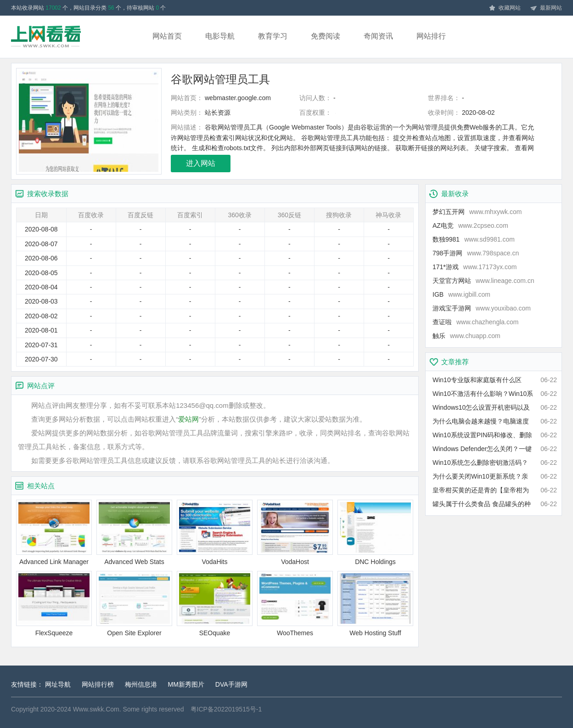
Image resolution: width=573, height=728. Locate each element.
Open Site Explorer (134, 604)
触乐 (466, 336)
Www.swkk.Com (96, 709)
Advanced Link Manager (54, 533)
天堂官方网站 (483, 281)
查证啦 (475, 322)
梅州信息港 (141, 684)
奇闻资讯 (378, 36)
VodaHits (215, 533)
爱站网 (188, 419)
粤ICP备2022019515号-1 (226, 709)
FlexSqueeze (54, 604)
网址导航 (58, 684)
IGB (461, 294)
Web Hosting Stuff (375, 604)
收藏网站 (505, 8)
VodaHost (295, 533)
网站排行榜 (98, 684)
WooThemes (295, 604)
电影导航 (220, 36)
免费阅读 (326, 36)
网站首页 (167, 36)
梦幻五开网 (477, 212)
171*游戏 (475, 267)
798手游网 (476, 253)
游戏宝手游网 (482, 308)
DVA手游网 (231, 684)
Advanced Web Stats (134, 533)
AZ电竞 (470, 226)
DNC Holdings (375, 533)
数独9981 (474, 239)
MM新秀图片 (186, 684)
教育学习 (273, 36)
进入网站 (201, 163)
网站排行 (431, 36)
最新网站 (546, 8)
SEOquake (215, 604)
